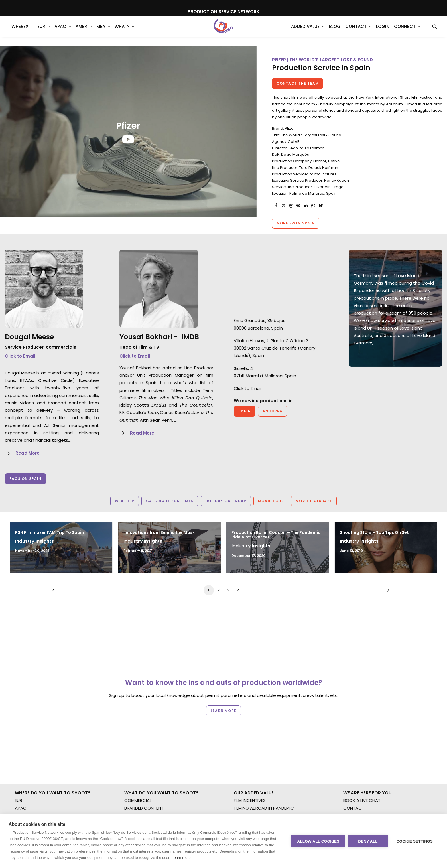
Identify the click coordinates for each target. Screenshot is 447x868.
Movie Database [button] (314, 501)
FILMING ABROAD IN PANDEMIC (264, 808)
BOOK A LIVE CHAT (362, 800)
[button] (435, 31)
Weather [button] (125, 501)
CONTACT (354, 808)
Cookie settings (415, 841)
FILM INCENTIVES (250, 800)
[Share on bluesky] (320, 206)
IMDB (190, 337)
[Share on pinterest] (298, 206)
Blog (335, 31)
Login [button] (383, 31)
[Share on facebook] (276, 206)
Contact (358, 31)
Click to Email (20, 356)
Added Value (308, 31)
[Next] (387, 592)
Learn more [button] (223, 711)
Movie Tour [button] (271, 501)
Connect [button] (407, 31)
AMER (84, 31)
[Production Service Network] (224, 31)
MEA (103, 31)
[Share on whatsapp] (313, 206)
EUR (44, 31)
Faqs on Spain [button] (26, 479)
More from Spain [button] (296, 223)
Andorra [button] (273, 411)
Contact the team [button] (298, 83)
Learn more (181, 858)
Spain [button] (245, 411)
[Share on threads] (291, 206)
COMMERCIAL (138, 800)
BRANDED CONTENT (144, 808)
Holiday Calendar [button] (226, 501)
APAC (63, 31)
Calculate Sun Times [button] (170, 501)
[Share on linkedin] (306, 206)
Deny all (368, 841)
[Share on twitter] (283, 206)
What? (124, 31)
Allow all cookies (318, 841)
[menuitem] (22, 31)
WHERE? (22, 31)
